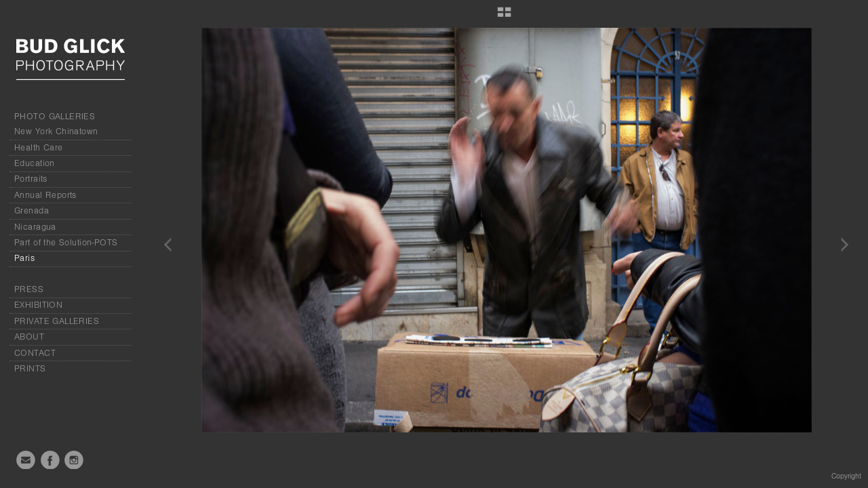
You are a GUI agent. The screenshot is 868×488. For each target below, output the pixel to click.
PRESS (29, 289)
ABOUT (29, 337)
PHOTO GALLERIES (55, 117)
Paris (24, 258)
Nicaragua (35, 227)
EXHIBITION (38, 305)
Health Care (39, 148)
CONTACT (35, 353)
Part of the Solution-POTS (66, 243)
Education (35, 163)
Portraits (31, 179)
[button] (504, 17)
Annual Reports (45, 195)
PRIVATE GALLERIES (57, 321)
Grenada (32, 211)
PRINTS (30, 369)
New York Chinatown (56, 131)
